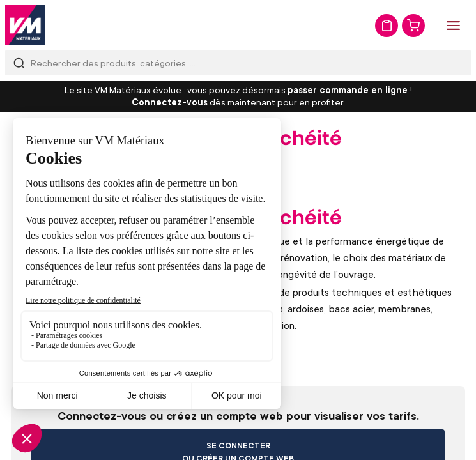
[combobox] (238, 63)
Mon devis (387, 26)
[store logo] (25, 25)
